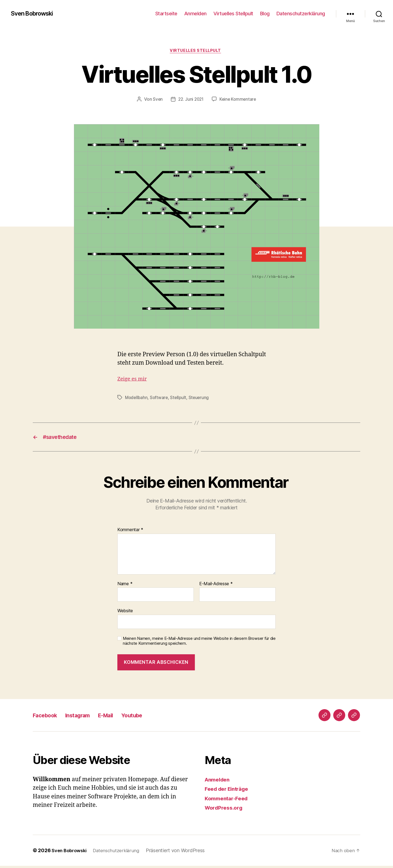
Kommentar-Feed (228, 800)
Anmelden (195, 14)
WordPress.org (225, 810)
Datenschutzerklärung (301, 14)
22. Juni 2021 (190, 100)
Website (125, 613)
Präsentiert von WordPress (181, 853)
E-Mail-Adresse (216, 586)
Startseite (166, 14)
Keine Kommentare (239, 100)
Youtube (151, 717)
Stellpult (180, 399)
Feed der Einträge (229, 791)
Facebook (48, 717)
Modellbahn (137, 399)
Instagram (87, 717)
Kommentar (130, 532)
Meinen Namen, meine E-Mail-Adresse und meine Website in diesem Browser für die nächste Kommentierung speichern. (199, 643)
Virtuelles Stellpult (233, 14)
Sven (156, 100)
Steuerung (201, 399)
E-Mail (120, 717)
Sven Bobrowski (35, 14)
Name (125, 586)
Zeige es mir (134, 380)
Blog (265, 14)
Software (160, 399)
